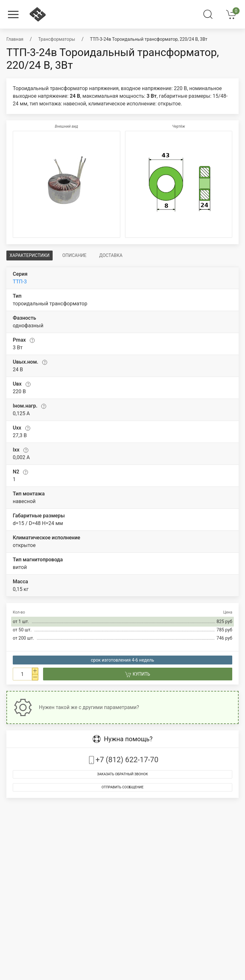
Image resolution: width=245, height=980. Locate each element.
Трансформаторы (57, 39)
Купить (137, 674)
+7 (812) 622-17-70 (123, 760)
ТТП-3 (20, 282)
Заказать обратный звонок (122, 774)
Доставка (111, 255)
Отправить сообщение (122, 787)
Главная (15, 39)
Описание (74, 255)
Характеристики (30, 255)
